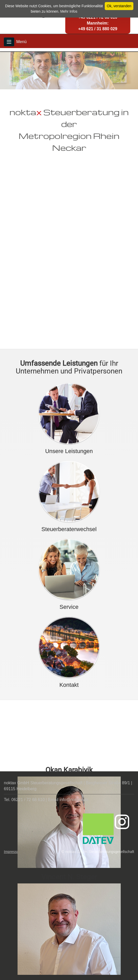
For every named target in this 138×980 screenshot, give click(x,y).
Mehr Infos (69, 11)
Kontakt (69, 752)
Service (69, 674)
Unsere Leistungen (69, 519)
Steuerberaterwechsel (69, 597)
